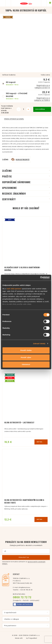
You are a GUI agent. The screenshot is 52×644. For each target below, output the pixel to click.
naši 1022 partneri (14, 289)
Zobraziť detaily (39, 344)
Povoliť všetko (26, 350)
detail (41, 442)
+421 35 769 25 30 (26, 590)
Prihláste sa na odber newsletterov (26, 543)
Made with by (26, 638)
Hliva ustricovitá (23, 160)
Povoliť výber (26, 357)
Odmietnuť (26, 364)
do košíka (42, 109)
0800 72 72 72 (22, 597)
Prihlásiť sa (26, 557)
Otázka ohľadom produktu (13, 119)
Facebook (23, 604)
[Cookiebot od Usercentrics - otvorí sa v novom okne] (40, 278)
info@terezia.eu (24, 587)
